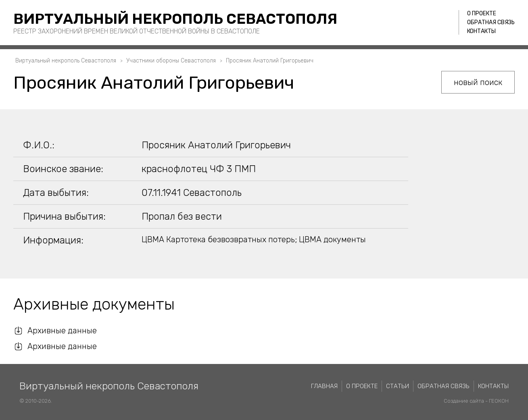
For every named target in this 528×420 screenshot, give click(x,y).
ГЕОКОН (499, 401)
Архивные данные (62, 331)
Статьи (398, 386)
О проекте (482, 14)
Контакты (481, 31)
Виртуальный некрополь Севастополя (175, 19)
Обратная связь (491, 22)
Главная (324, 386)
